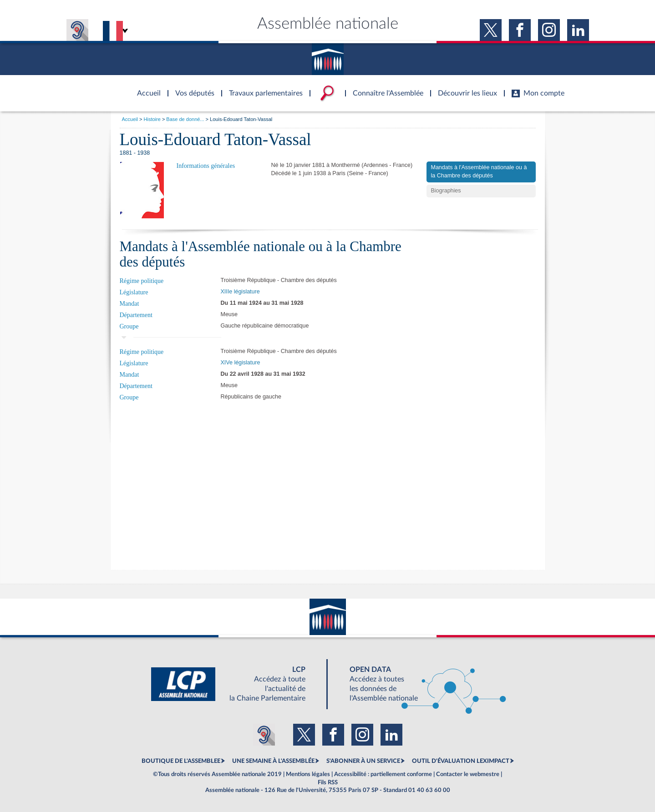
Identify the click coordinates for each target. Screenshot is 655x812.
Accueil (130, 119)
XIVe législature (241, 363)
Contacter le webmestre (468, 774)
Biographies (446, 191)
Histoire (152, 119)
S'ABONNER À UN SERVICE (363, 761)
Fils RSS (328, 782)
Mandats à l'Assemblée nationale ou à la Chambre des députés (479, 171)
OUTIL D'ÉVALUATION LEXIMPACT (461, 761)
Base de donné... (185, 119)
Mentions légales (308, 774)
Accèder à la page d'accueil (146, 88)
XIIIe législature (240, 292)
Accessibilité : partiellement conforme (383, 774)
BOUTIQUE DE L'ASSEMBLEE (181, 761)
